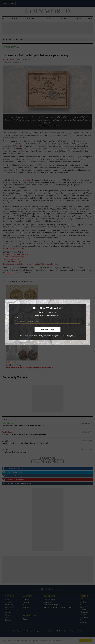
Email (17, 317)
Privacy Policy (71, 336)
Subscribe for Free (47, 329)
